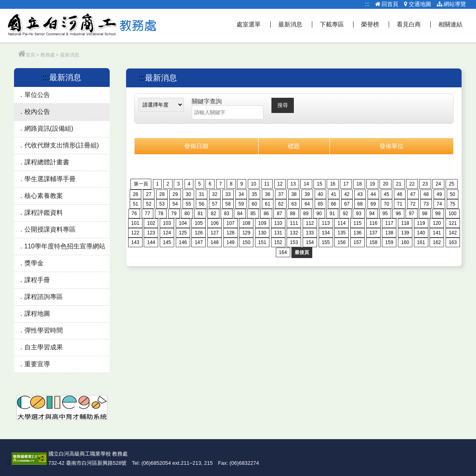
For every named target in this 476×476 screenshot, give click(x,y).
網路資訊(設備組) (49, 128)
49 (439, 194)
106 (215, 223)
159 (389, 242)
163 (453, 242)
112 (310, 223)
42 (347, 194)
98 (425, 214)
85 (253, 214)
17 (346, 184)
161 (421, 242)
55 (188, 204)
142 (453, 233)
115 (358, 223)
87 (279, 214)
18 (359, 184)
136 (358, 233)
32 (215, 194)
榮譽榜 (370, 24)
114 (341, 223)
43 (360, 194)
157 (358, 242)
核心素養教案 (44, 196)
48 (426, 194)
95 (385, 214)
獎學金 (34, 263)
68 (360, 204)
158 (374, 242)
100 (452, 214)
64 (307, 204)
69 (373, 204)
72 (413, 204)
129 (246, 233)
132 (294, 233)
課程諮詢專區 (44, 297)
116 (374, 223)
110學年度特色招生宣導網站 (65, 246)
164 (283, 252)
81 (200, 214)
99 (438, 214)
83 (226, 214)
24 (438, 184)
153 (294, 242)
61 (268, 204)
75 (453, 204)
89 (306, 214)
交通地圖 (418, 4)
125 (183, 233)
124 (167, 233)
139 (405, 233)
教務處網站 (82, 26)
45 (387, 194)
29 (175, 194)
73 (426, 204)
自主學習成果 (44, 347)
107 (231, 223)
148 (215, 242)
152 (278, 242)
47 (413, 194)
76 (134, 214)
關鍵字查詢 (207, 101)
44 (373, 194)
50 (453, 194)
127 (215, 233)
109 (262, 223)
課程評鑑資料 (44, 213)
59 (241, 204)
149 (231, 242)
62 (281, 204)
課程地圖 (37, 314)
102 (151, 223)
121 (453, 223)
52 (149, 204)
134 (326, 233)
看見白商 (409, 24)
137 (374, 233)
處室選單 (249, 24)
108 (246, 223)
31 (202, 194)
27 (149, 194)
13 (293, 184)
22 (412, 184)
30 (188, 194)
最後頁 (302, 252)
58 (228, 204)
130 (262, 233)
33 (228, 194)
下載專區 (332, 24)
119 (421, 223)
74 (439, 204)
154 (310, 242)
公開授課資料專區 (50, 229)
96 (398, 214)
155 (326, 242)
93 (359, 214)
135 (341, 233)
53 (162, 204)
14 (306, 184)
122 (135, 233)
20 (385, 184)
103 (167, 223)
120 (437, 223)
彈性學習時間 (44, 330)
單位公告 (37, 95)
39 (307, 194)
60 (254, 204)
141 (437, 233)
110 (278, 223)
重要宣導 (37, 364)
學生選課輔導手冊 (50, 179)
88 (292, 214)
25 (451, 184)
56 (202, 204)
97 (411, 214)
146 (183, 242)
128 (231, 233)
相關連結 (450, 24)
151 (262, 242)
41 (334, 194)
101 (135, 223)
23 (425, 184)
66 (334, 204)
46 (400, 194)
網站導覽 (452, 4)
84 (240, 214)
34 (241, 194)
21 (399, 184)
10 (254, 184)
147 (199, 242)
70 (387, 204)
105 (199, 223)
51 (136, 204)
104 (183, 223)
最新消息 (290, 24)
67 (347, 204)
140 (421, 233)
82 (213, 214)
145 (167, 242)
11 (267, 184)
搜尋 (283, 105)
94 (372, 214)
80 (187, 214)
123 (151, 233)
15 (319, 184)
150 (246, 242)
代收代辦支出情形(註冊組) (62, 145)
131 (278, 233)
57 (215, 204)
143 (135, 242)
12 (280, 184)
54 (175, 204)
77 (148, 214)
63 (294, 204)
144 (151, 242)
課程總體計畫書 (47, 162)
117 (389, 223)
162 (437, 242)
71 (400, 204)
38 (294, 194)
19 (372, 184)
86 (266, 214)
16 (332, 184)
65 (320, 204)
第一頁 (141, 184)
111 (294, 223)
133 (310, 233)
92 (345, 214)
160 (405, 242)
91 (332, 214)
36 (268, 194)
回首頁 (387, 4)
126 (199, 233)
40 (320, 194)
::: (367, 4)
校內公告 (37, 112)
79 (174, 214)
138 (389, 233)
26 (136, 194)
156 (341, 242)
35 (254, 194)
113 (326, 223)
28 (162, 194)
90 (319, 214)
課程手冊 (37, 280)
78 (161, 214)
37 (281, 194)
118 (405, 223)
